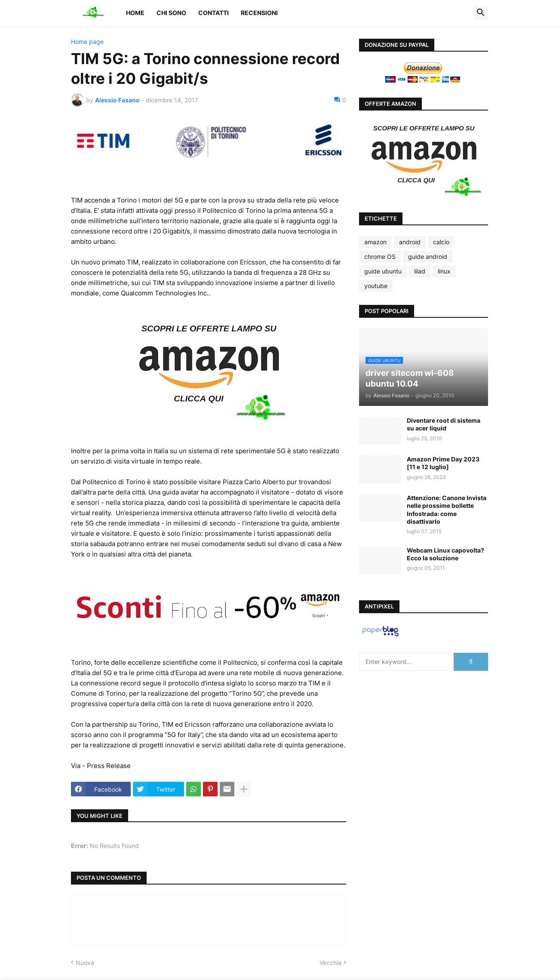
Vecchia (330, 963)
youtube (376, 286)
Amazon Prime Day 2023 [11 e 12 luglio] (443, 463)
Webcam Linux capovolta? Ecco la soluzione (445, 554)
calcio (441, 242)
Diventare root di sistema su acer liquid (444, 424)
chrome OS (380, 257)
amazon (375, 242)
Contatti (213, 13)
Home (135, 13)
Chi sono (171, 13)
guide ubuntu (383, 271)
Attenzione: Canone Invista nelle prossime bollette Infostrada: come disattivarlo (447, 510)
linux (444, 271)
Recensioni (259, 13)
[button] (481, 13)
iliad (420, 271)
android (410, 242)
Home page (87, 42)
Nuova (85, 963)
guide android (428, 257)
